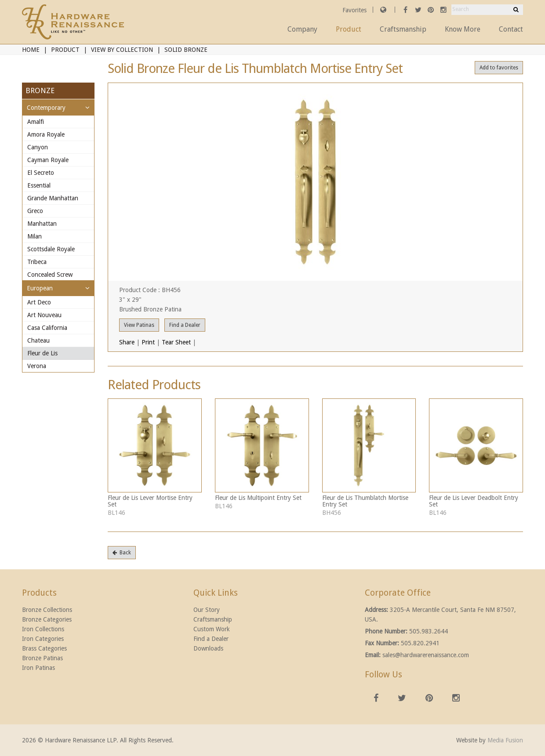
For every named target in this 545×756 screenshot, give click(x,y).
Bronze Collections (47, 610)
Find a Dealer (185, 325)
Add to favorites (499, 68)
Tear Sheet (176, 342)
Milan (35, 236)
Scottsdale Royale (51, 249)
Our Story (207, 610)
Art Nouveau (44, 315)
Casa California (47, 328)
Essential (39, 185)
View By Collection (122, 50)
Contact (511, 29)
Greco (35, 211)
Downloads (208, 648)
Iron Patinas (38, 668)
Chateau (38, 340)
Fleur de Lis (42, 353)
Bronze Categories (47, 619)
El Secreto (41, 173)
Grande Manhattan (53, 198)
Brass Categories (44, 648)
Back (122, 553)
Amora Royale (46, 134)
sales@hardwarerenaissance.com (426, 655)
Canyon (38, 147)
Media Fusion (505, 740)
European (40, 288)
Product (349, 29)
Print (148, 342)
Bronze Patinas (42, 658)
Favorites (355, 10)
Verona (37, 366)
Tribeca (37, 262)
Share (127, 342)
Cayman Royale (48, 160)
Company (302, 29)
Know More (463, 29)
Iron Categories (43, 639)
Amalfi (36, 122)
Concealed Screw (50, 275)
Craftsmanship (403, 29)
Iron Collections (43, 629)
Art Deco (39, 302)
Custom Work (212, 629)
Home (31, 50)
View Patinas (139, 325)
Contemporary (46, 108)
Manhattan (42, 224)
